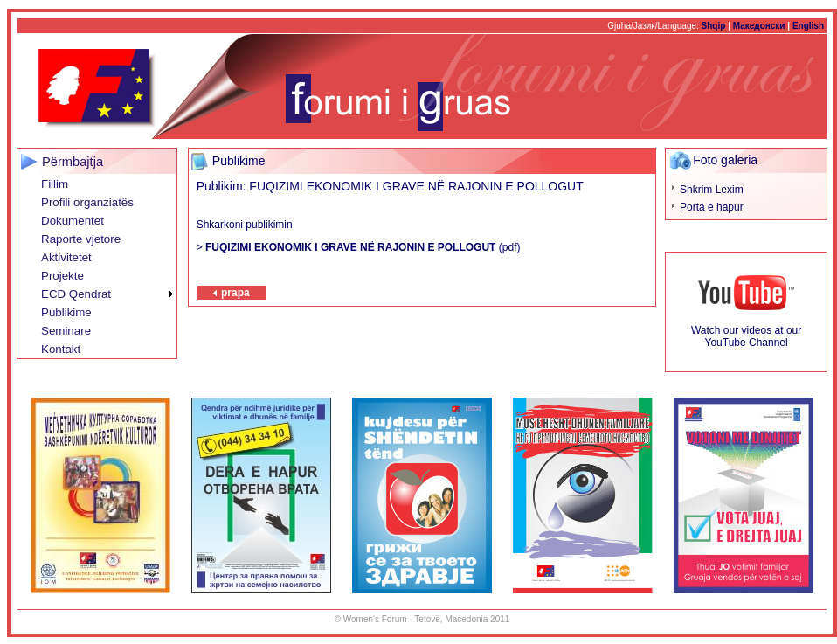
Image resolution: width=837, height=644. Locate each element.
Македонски (759, 26)
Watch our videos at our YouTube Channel (746, 336)
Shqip (714, 26)
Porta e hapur (712, 207)
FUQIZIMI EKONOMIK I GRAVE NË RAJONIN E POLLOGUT (350, 247)
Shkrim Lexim (712, 190)
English (808, 26)
